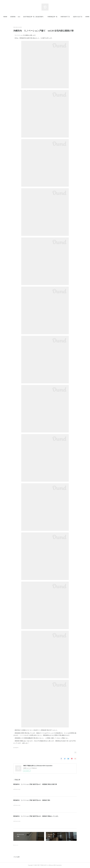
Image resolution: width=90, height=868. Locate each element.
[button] (10, 17)
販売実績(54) (16, 748)
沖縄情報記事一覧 (57, 17)
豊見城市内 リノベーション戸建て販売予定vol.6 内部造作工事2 (32, 800)
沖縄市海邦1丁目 (70, 17)
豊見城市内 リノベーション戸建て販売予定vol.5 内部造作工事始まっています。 (36, 816)
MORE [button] (80, 17)
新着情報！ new (20, 17)
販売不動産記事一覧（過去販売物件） (39, 17)
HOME (10, 17)
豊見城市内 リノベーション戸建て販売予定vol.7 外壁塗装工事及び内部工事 (35, 784)
